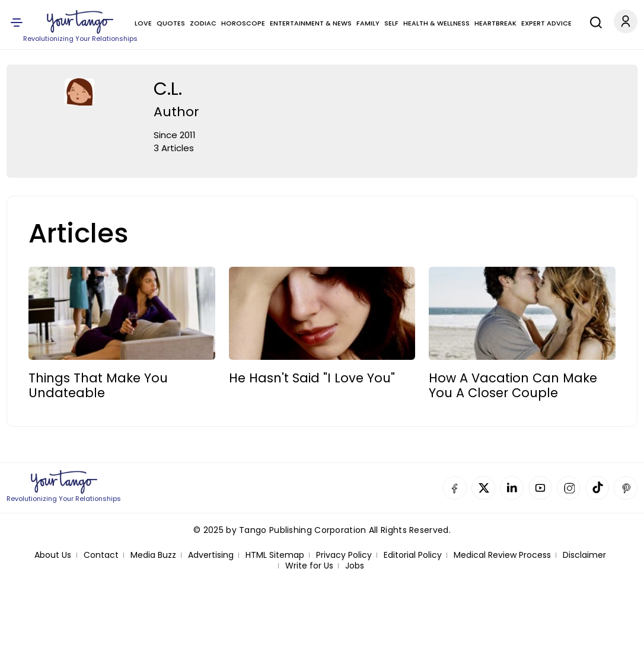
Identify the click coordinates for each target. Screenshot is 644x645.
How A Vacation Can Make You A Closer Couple (513, 385)
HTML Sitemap (275, 555)
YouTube (540, 488)
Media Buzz (153, 555)
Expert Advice (546, 23)
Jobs (355, 566)
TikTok (597, 488)
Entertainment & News (311, 23)
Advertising (211, 555)
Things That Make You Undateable (98, 385)
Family (368, 23)
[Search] (593, 21)
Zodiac (203, 23)
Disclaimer (584, 555)
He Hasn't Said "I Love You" (312, 378)
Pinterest (626, 488)
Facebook (455, 488)
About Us (53, 555)
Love (143, 23)
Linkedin (512, 488)
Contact (101, 555)
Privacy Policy (344, 555)
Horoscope (243, 23)
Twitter (483, 488)
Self (391, 23)
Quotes (171, 23)
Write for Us (309, 566)
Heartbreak (495, 23)
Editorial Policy (413, 555)
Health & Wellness (436, 23)
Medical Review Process (502, 555)
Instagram (569, 488)
